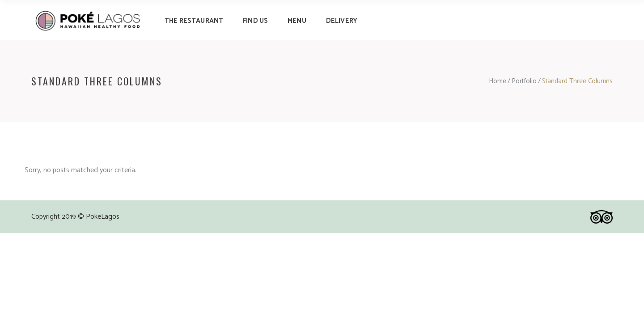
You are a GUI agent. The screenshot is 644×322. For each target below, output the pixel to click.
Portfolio (524, 81)
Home (498, 81)
